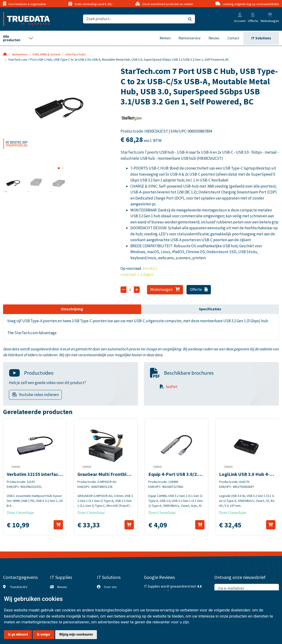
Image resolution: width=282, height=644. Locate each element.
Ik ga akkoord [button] (18, 634)
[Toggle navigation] (18, 38)
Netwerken (20, 54)
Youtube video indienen (39, 395)
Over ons (110, 587)
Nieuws (214, 38)
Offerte (199, 289)
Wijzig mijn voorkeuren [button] (76, 634)
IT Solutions (261, 38)
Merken (165, 38)
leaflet (172, 387)
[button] (240, 15)
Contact (233, 38)
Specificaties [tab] (210, 309)
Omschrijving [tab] (72, 309)
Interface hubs (76, 54)
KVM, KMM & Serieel (47, 54)
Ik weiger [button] (43, 634)
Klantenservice (190, 38)
